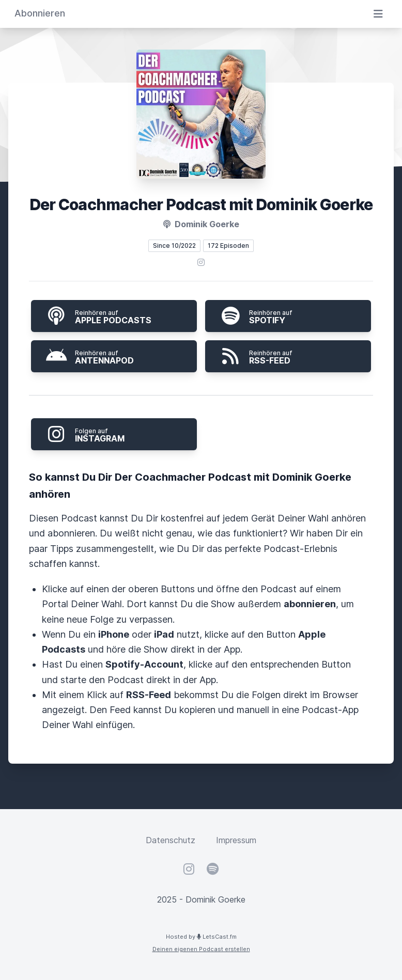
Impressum (236, 840)
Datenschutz (171, 840)
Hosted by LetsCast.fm (201, 937)
